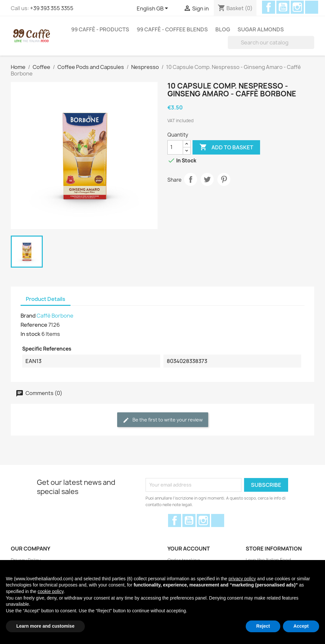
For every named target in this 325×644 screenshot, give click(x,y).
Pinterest (224, 179)
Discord (312, 7)
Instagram (297, 7)
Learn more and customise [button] (45, 626)
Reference (34, 325)
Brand (28, 316)
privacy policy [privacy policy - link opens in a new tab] (242, 579)
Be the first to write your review (163, 420)
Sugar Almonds (261, 29)
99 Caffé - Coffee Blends (172, 29)
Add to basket (226, 147)
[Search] (271, 42)
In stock (31, 334)
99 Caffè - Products (100, 29)
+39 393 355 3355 (52, 8)
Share (191, 179)
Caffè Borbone (55, 316)
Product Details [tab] (46, 299)
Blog (223, 29)
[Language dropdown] (154, 9)
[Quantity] (175, 147)
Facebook (269, 7)
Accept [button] (301, 626)
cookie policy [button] (50, 591)
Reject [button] (263, 626)
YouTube (283, 7)
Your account (189, 549)
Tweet (207, 179)
